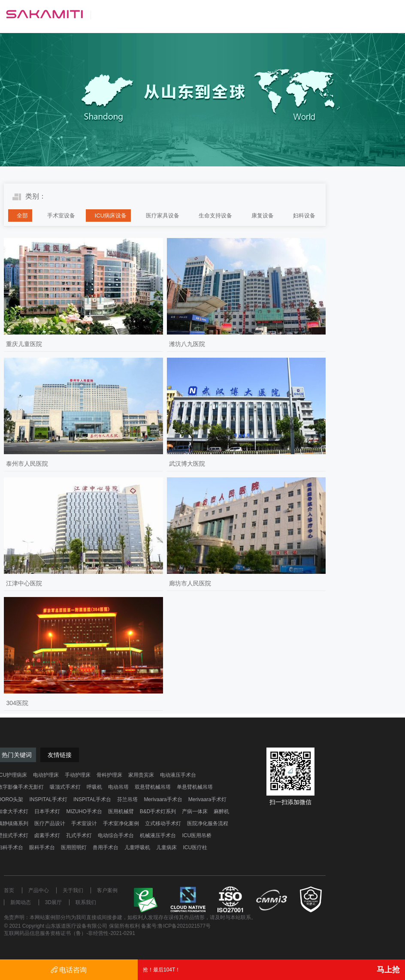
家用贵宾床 (141, 775)
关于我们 (73, 890)
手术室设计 (84, 823)
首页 (9, 890)
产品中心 (39, 890)
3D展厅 (53, 902)
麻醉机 (221, 811)
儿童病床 (166, 847)
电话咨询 (69, 970)
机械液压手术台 (158, 835)
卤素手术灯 (47, 835)
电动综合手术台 (116, 835)
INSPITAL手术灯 (48, 799)
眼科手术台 (42, 847)
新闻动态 (21, 902)
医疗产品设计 (50, 823)
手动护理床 (78, 775)
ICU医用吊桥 (197, 835)
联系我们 (86, 902)
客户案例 (107, 890)
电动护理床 (46, 775)
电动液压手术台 (178, 775)
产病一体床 (195, 811)
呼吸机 (94, 787)
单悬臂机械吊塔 (195, 787)
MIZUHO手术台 (84, 811)
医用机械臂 (121, 811)
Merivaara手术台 (163, 799)
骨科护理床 (109, 775)
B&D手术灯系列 (158, 811)
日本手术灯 (47, 811)
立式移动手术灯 (163, 823)
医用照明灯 (74, 847)
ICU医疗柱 (195, 847)
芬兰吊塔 (127, 799)
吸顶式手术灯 (65, 787)
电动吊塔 (118, 787)
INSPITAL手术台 (92, 799)
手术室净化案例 (121, 823)
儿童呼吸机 (137, 847)
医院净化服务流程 (208, 823)
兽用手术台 (106, 847)
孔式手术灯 (79, 835)
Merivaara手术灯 (207, 799)
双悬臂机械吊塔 (153, 787)
